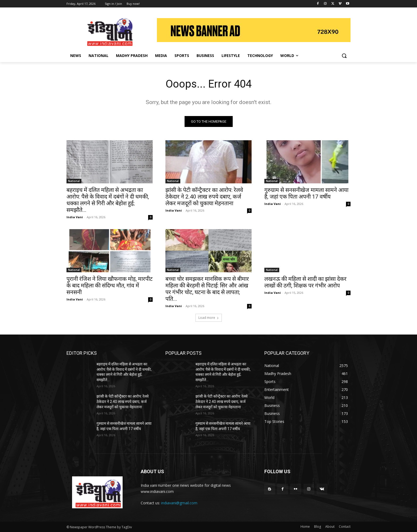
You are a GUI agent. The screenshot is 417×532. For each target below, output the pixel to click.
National (74, 181)
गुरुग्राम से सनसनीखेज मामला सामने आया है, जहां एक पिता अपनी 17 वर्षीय (306, 193)
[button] (344, 56)
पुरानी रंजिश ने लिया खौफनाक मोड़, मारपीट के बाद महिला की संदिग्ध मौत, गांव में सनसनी (110, 286)
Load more (209, 318)
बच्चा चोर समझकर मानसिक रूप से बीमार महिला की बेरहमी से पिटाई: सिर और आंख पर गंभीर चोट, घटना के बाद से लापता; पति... (207, 289)
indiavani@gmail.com (179, 503)
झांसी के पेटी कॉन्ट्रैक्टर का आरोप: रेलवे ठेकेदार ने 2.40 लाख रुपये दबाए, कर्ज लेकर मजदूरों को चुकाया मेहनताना (204, 197)
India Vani (75, 217)
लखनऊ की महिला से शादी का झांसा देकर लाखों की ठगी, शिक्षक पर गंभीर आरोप (305, 282)
